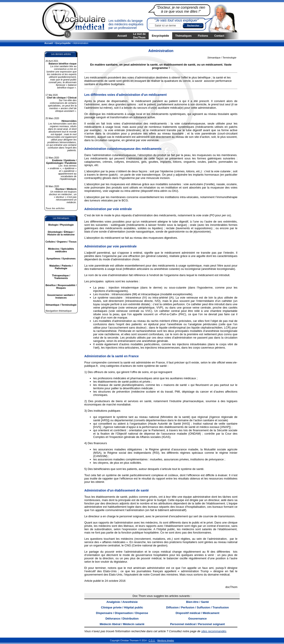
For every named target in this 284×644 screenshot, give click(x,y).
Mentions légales (166, 641)
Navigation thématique (59, 311)
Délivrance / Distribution (122, 619)
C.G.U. (152, 641)
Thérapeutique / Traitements (61, 277)
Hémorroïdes (69, 121)
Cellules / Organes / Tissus (61, 242)
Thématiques (183, 36)
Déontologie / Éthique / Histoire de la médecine (61, 233)
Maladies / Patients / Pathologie (61, 267)
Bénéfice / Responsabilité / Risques (61, 287)
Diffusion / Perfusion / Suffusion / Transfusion (197, 607)
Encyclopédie (160, 36)
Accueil (122, 36)
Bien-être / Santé (198, 602)
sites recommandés (214, 631)
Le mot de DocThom (139, 36)
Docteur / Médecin (66, 189)
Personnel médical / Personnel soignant (197, 624)
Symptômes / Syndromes (61, 259)
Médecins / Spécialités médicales (61, 250)
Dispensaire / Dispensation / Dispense (122, 613)
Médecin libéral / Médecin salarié (122, 624)
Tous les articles (55, 208)
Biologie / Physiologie (61, 225)
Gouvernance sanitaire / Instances (61, 296)
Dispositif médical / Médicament (197, 613)
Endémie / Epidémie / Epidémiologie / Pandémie (61, 162)
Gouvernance (197, 619)
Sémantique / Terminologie (61, 305)
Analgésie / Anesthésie (122, 602)
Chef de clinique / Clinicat (62, 98)
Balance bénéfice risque (63, 64)
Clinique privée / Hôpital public (122, 607)
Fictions (203, 36)
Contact (219, 36)
